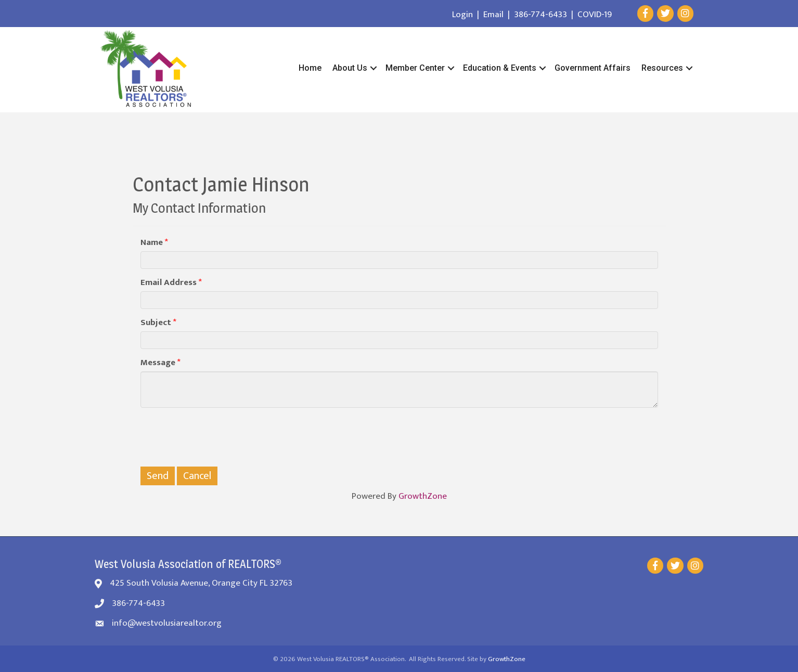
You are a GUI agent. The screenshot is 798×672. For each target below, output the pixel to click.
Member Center (415, 68)
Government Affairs (593, 68)
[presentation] (220, 436)
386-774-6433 (540, 15)
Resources (662, 68)
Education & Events (500, 68)
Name (152, 243)
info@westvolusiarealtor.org (167, 623)
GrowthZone (423, 496)
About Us (350, 68)
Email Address (169, 283)
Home (310, 68)
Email (493, 15)
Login (462, 15)
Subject (156, 323)
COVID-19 (595, 15)
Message (158, 363)
